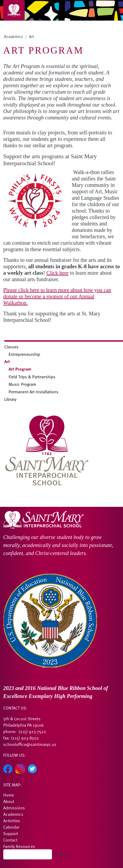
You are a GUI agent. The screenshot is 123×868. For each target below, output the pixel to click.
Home (9, 795)
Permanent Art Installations (33, 391)
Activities (12, 820)
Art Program (20, 369)
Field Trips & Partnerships (32, 376)
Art (31, 36)
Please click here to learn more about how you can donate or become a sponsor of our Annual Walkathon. (57, 296)
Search (62, 854)
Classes (11, 346)
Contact (10, 840)
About (9, 801)
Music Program (22, 384)
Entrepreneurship (24, 354)
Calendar (11, 827)
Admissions (14, 807)
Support (11, 833)
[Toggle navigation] (14, 10)
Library (10, 399)
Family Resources (19, 846)
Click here (57, 273)
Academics (13, 36)
